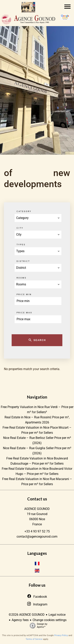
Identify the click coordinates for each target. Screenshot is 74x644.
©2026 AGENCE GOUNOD (27, 615)
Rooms (22, 278)
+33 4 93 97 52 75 (37, 531)
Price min (24, 294)
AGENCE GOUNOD (37, 509)
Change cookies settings (50, 620)
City (20, 228)
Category (24, 211)
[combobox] (38, 218)
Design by (37, 626)
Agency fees (20, 620)
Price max (24, 313)
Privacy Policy (61, 635)
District (23, 261)
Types (21, 245)
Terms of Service (34, 639)
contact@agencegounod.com (37, 537)
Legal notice (57, 615)
